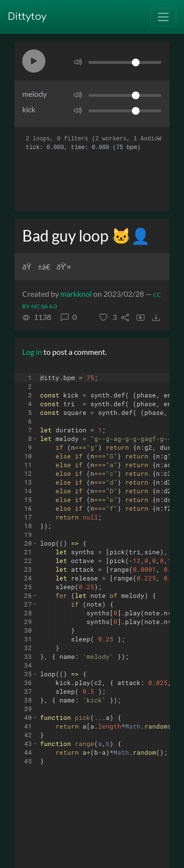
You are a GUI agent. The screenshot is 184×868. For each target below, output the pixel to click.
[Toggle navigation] (163, 17)
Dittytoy (27, 17)
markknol (76, 294)
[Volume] (125, 62)
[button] (34, 61)
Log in (32, 352)
